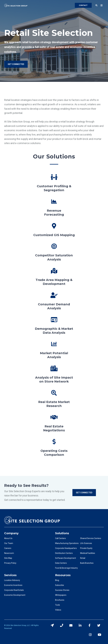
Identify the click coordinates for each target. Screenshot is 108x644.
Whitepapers (61, 595)
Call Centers (60, 538)
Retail (83, 558)
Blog (57, 580)
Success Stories (62, 590)
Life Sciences (86, 543)
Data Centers (61, 563)
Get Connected (84, 493)
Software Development (66, 558)
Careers (8, 548)
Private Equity (86, 548)
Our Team (9, 543)
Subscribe (60, 585)
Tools (58, 605)
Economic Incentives (13, 585)
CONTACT (83, 5)
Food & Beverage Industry (66, 568)
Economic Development (15, 595)
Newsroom (9, 553)
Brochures (60, 600)
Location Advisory (12, 580)
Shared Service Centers (91, 538)
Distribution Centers (64, 553)
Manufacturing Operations (67, 543)
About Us (8, 538)
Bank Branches (87, 563)
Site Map (8, 558)
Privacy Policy (10, 563)
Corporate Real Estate (14, 590)
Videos (58, 610)
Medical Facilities (88, 553)
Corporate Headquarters (66, 548)
